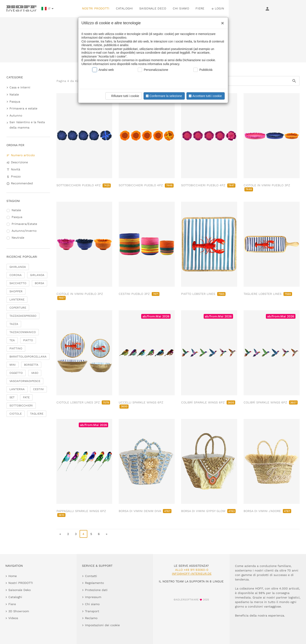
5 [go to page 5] (91, 534)
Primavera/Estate (24, 224)
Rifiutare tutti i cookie (123, 96)
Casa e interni (20, 87)
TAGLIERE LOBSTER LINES (268, 294)
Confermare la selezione (164, 96)
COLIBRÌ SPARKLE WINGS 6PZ (208, 402)
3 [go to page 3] (76, 534)
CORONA (16, 275)
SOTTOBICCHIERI (21, 405)
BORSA (39, 283)
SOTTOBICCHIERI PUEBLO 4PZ (84, 185)
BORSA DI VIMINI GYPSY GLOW (208, 511)
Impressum (93, 597)
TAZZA (14, 324)
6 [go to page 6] (99, 534)
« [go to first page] (60, 534)
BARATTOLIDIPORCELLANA (28, 357)
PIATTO (28, 340)
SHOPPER (16, 291)
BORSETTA (31, 365)
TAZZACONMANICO (23, 332)
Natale (14, 94)
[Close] (221, 22)
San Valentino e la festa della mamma (27, 125)
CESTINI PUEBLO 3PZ (139, 294)
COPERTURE (18, 308)
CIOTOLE (16, 414)
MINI (13, 365)
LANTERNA (17, 389)
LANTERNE (17, 299)
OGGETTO (16, 373)
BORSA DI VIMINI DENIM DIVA (145, 511)
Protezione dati (96, 590)
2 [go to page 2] (68, 534)
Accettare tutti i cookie (205, 96)
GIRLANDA (37, 275)
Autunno (16, 115)
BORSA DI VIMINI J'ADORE (267, 511)
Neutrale (18, 238)
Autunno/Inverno (24, 231)
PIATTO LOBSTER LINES (203, 294)
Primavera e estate (23, 108)
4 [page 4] (83, 534)
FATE (26, 397)
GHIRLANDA (18, 267)
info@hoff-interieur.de (192, 574)
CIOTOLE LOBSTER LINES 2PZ (83, 402)
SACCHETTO (18, 283)
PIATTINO (16, 348)
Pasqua (15, 102)
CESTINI (39, 389)
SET (12, 397)
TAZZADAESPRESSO (23, 316)
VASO (35, 373)
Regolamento (94, 583)
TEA (12, 340)
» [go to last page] (107, 534)
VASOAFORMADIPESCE (25, 381)
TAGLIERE (37, 414)
